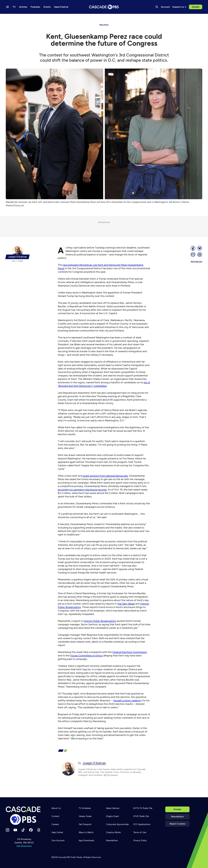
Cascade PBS (64, 857)
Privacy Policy (140, 840)
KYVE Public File (141, 816)
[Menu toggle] (8, 7)
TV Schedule (85, 808)
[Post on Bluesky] (200, 248)
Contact (55, 816)
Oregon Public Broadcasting (100, 621)
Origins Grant (112, 816)
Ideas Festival (113, 808)
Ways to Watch (86, 832)
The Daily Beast (126, 604)
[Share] (193, 248)
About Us (56, 808)
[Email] (193, 255)
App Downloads (86, 840)
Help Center (57, 832)
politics (104, 25)
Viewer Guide (85, 816)
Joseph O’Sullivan (94, 763)
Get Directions (24, 846)
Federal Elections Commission (130, 652)
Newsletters (177, 817)
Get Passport (85, 824)
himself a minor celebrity (128, 700)
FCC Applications (142, 824)
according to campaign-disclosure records (82, 490)
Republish (196, 262)
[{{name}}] (17, 253)
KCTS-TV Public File (143, 808)
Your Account (58, 840)
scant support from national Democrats (105, 476)
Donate (196, 7)
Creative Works (113, 832)
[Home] (24, 816)
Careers (55, 824)
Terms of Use (140, 832)
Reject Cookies (177, 824)
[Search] (157, 7)
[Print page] (200, 255)
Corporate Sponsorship (117, 824)
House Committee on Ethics (86, 656)
